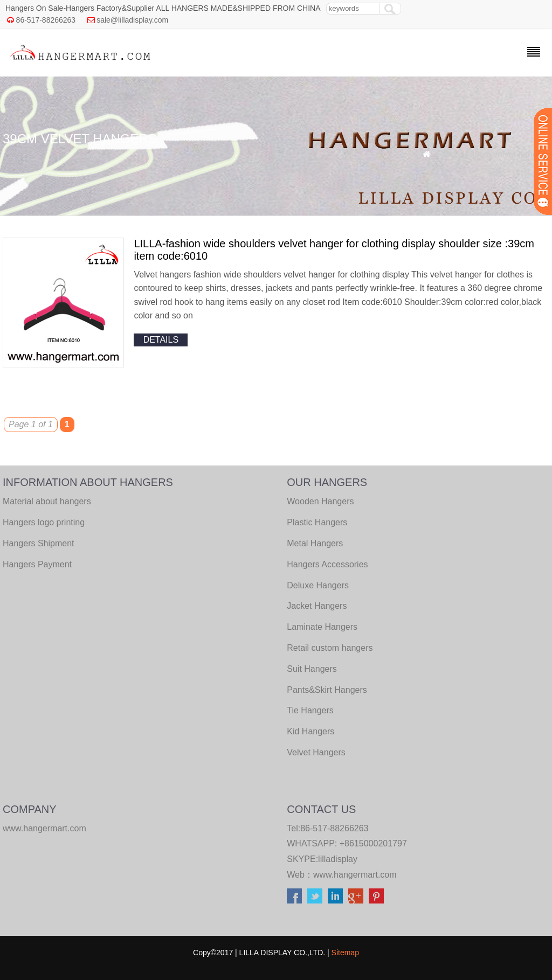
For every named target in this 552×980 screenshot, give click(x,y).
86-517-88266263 (46, 20)
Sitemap (345, 953)
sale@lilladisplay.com (132, 20)
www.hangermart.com (355, 875)
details (161, 340)
